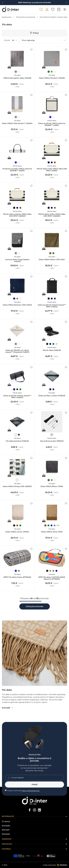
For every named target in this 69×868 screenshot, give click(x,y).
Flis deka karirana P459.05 (17, 441)
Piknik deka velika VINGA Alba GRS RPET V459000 (52, 215)
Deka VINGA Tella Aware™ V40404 (17, 123)
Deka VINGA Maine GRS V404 (52, 260)
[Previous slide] (3, 3)
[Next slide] (66, 3)
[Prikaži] (14, 40)
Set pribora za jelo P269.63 (52, 441)
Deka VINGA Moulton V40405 (52, 78)
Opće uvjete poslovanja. (31, 791)
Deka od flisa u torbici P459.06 (52, 396)
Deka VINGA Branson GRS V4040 (17, 305)
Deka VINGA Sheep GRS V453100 (17, 486)
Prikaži (7, 40)
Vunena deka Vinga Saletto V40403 (17, 261)
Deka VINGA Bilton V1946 (52, 486)
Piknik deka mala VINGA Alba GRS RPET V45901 (52, 170)
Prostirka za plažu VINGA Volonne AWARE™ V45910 (17, 170)
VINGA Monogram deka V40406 (17, 78)
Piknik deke (52, 121)
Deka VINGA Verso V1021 (52, 532)
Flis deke (17, 75)
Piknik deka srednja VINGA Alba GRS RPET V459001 (17, 215)
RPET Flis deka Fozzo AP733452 (17, 577)
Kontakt (6, 826)
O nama (6, 822)
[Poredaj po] (43, 40)
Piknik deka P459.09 (52, 350)
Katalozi (6, 834)
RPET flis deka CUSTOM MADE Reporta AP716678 (52, 578)
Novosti (6, 830)
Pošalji (35, 784)
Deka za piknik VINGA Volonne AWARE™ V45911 (52, 124)
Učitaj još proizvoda (34, 606)
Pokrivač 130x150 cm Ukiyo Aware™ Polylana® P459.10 (17, 351)
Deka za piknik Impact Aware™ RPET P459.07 (17, 397)
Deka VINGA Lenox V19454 (17, 532)
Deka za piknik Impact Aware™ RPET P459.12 (52, 306)
